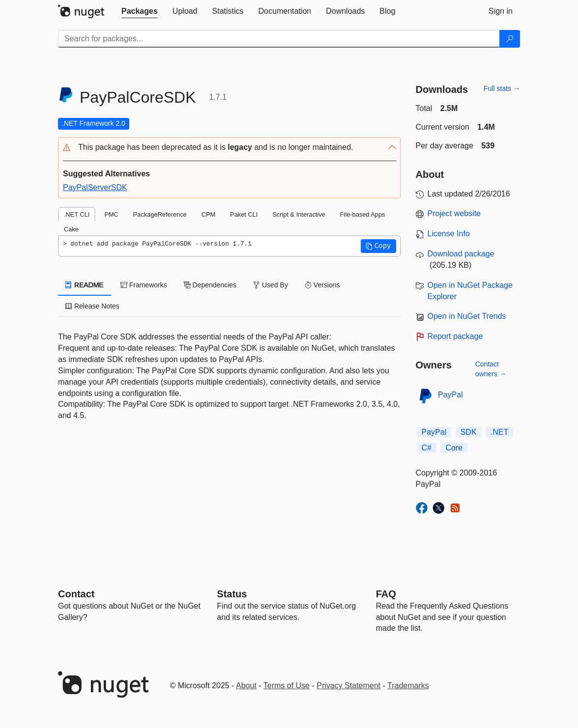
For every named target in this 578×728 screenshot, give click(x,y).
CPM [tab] (208, 214)
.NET (499, 432)
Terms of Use (287, 686)
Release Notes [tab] (92, 306)
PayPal (450, 395)
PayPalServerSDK (95, 187)
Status (232, 594)
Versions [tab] (322, 285)
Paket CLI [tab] (244, 214)
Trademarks (408, 686)
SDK (469, 432)
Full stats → (502, 88)
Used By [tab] (271, 285)
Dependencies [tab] (210, 285)
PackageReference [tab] (160, 214)
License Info (449, 234)
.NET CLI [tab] (77, 214)
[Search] (510, 39)
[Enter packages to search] (279, 39)
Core (454, 448)
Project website (454, 213)
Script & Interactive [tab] (299, 214)
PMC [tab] (111, 214)
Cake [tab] (71, 229)
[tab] (140, 11)
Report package (455, 336)
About (246, 686)
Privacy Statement (348, 686)
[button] (230, 148)
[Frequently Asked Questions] (386, 594)
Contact (76, 594)
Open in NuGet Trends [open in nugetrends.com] (467, 316)
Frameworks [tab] (144, 285)
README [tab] (85, 285)
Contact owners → (491, 369)
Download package (461, 254)
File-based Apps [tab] (363, 214)
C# (427, 448)
